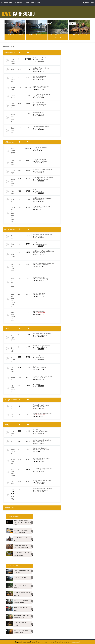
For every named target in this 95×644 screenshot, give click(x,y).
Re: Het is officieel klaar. (40, 147)
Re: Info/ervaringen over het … (42, 346)
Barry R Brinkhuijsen (42, 450)
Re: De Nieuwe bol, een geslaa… (43, 235)
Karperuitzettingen (13, 473)
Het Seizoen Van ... (13, 268)
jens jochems (40, 295)
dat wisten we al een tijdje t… (42, 458)
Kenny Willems (40, 407)
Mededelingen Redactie (13, 316)
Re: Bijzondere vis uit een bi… (42, 198)
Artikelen (13, 237)
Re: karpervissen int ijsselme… (42, 334)
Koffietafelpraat (13, 152)
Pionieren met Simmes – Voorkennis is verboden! (36, 35)
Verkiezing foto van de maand (13, 214)
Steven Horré (40, 442)
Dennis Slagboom (41, 161)
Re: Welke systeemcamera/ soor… (44, 430)
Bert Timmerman (41, 253)
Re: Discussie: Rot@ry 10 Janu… (43, 251)
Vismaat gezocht (13, 182)
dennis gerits (40, 200)
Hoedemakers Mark (13, 497)
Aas (12, 69)
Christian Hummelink (42, 265)
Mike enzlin (39, 384)
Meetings (13, 172)
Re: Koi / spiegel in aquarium (42, 440)
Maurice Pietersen (42, 244)
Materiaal (13, 88)
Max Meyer (39, 60)
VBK (13, 490)
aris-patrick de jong (42, 279)
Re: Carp (35, 190)
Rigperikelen (13, 79)
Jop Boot (39, 70)
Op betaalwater (13, 389)
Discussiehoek (13, 61)
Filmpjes (12, 192)
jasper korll (39, 78)
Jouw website (13, 451)
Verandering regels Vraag (41, 405)
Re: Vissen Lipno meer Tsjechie (43, 376)
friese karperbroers (39, 277)
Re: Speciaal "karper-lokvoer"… (43, 94)
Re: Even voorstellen (39, 159)
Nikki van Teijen (41, 88)
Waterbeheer (13, 461)
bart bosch (39, 208)
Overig (7, 425)
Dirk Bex (38, 128)
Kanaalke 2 (36, 356)
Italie (34, 366)
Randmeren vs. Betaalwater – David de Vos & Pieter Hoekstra (79, 35)
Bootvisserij (13, 106)
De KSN (13, 483)
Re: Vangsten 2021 (39, 113)
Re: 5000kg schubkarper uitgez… (43, 468)
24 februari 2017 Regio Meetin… (43, 170)
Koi (12, 441)
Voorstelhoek (13, 163)
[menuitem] (89, 3)
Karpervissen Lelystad (40, 448)
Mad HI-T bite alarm (39, 293)
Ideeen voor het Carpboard (13, 300)
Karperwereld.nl (11, 229)
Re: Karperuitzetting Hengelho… (43, 489)
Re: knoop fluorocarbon (40, 76)
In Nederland (13, 338)
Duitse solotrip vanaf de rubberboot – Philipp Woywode (58, 36)
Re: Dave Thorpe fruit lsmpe (41, 68)
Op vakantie (13, 369)
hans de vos (40, 460)
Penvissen (13, 97)
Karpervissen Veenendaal (41, 127)
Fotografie (13, 433)
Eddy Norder (40, 171)
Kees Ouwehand (41, 313)
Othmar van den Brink (43, 179)
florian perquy (40, 114)
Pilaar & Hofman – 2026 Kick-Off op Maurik (15, 35)
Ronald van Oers (41, 368)
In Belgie (13, 359)
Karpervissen (9, 53)
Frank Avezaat (40, 482)
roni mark (39, 236)
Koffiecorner (9, 142)
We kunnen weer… (39, 311)
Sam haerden (40, 358)
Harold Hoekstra (41, 470)
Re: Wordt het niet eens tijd (41, 206)
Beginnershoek (13, 131)
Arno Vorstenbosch (42, 432)
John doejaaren (41, 104)
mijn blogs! (36, 243)
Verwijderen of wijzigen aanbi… (42, 413)
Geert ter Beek (40, 378)
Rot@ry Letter (13, 255)
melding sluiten (77, 642)
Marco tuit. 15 (40, 191)
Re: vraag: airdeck (38, 103)
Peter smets (40, 96)
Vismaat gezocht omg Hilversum (43, 178)
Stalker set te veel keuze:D (41, 86)
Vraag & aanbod (11, 400)
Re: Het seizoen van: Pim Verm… (43, 263)
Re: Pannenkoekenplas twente (42, 58)
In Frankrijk (13, 349)
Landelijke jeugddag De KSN (42, 480)
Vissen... (7, 328)
